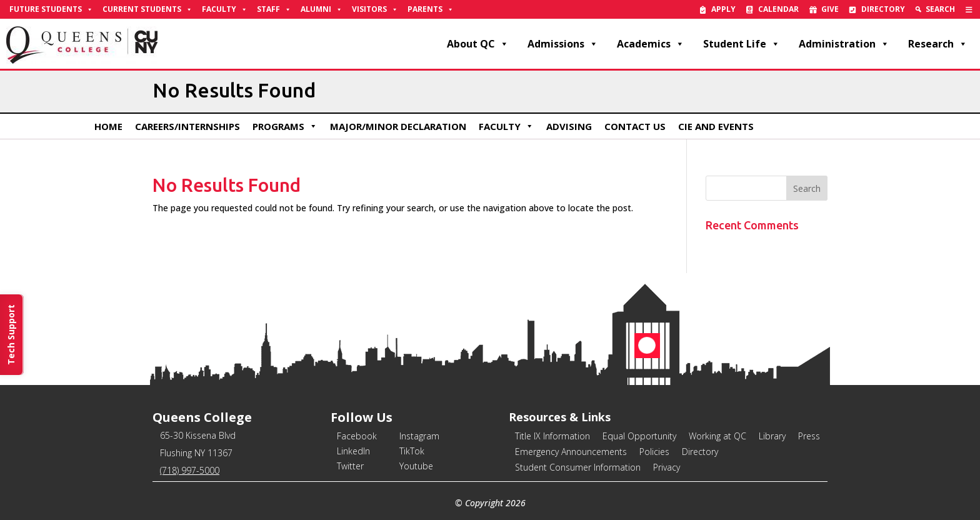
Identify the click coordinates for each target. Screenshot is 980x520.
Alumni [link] (322, 9)
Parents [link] (431, 9)
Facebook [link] (357, 436)
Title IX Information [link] (552, 436)
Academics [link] (651, 44)
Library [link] (772, 436)
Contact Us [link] (635, 126)
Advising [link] (569, 126)
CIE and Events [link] (716, 126)
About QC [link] (478, 44)
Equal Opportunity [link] (639, 436)
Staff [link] (274, 9)
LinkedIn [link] (353, 451)
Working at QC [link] (717, 436)
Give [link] (830, 9)
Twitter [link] (350, 466)
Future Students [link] (51, 9)
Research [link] (938, 44)
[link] (969, 9)
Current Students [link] (147, 9)
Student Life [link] (742, 44)
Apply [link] (723, 9)
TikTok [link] (412, 451)
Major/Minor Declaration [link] (398, 126)
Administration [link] (844, 44)
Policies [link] (654, 452)
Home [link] (108, 126)
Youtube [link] (416, 466)
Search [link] (940, 9)
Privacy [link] (667, 467)
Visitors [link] (375, 9)
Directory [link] (883, 9)
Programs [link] (285, 126)
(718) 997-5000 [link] (190, 470)
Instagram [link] (419, 436)
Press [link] (809, 436)
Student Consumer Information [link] (578, 467)
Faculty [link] (225, 9)
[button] (807, 188)
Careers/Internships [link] (187, 126)
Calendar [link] (778, 9)
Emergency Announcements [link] (571, 452)
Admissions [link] (563, 44)
